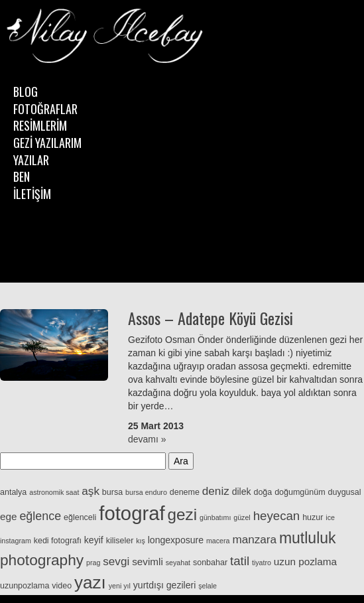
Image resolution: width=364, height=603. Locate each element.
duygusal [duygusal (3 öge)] (344, 492)
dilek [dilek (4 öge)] (242, 492)
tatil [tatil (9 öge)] (240, 561)
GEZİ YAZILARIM (47, 143)
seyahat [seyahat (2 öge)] (178, 563)
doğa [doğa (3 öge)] (263, 492)
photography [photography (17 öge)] (42, 560)
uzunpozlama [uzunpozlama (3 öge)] (25, 586)
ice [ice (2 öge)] (330, 517)
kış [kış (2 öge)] (141, 541)
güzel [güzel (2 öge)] (242, 517)
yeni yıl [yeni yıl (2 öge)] (120, 586)
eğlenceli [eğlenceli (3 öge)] (80, 517)
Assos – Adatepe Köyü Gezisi (211, 318)
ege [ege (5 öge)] (9, 516)
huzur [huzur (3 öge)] (313, 517)
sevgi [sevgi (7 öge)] (116, 561)
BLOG (26, 92)
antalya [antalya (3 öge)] (13, 492)
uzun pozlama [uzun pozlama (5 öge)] (305, 562)
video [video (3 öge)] (62, 586)
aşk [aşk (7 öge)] (91, 491)
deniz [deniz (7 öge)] (216, 491)
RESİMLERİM (40, 125)
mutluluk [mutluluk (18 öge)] (308, 538)
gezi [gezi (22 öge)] (182, 514)
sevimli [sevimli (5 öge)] (148, 562)
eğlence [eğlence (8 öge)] (40, 516)
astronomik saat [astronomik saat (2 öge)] (54, 492)
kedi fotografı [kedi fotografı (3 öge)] (58, 541)
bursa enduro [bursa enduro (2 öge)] (146, 492)
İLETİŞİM (32, 194)
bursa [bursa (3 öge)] (112, 492)
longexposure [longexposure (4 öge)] (176, 540)
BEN (22, 176)
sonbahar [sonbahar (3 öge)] (210, 563)
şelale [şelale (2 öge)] (208, 586)
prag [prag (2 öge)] (93, 563)
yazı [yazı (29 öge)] (90, 582)
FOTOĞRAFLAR (45, 109)
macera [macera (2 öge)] (218, 541)
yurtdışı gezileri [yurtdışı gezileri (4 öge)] (164, 585)
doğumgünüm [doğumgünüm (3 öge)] (300, 492)
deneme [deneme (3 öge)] (185, 492)
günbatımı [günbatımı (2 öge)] (215, 517)
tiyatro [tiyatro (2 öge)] (262, 563)
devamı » (147, 439)
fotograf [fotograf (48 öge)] (132, 513)
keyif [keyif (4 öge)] (94, 540)
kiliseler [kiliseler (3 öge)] (120, 541)
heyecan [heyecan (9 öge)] (277, 516)
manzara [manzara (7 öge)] (254, 539)
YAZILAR (31, 160)
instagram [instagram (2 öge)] (16, 541)
